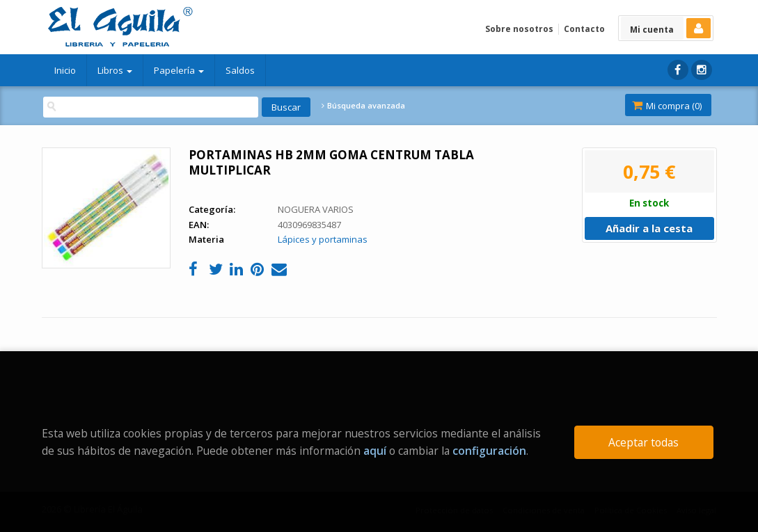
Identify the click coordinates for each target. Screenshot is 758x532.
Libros (115, 70)
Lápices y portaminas (323, 239)
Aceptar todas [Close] (643, 442)
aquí (375, 451)
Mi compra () (667, 106)
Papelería (179, 70)
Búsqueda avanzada (363, 106)
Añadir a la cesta (649, 228)
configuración (489, 451)
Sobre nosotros (519, 29)
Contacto (584, 29)
